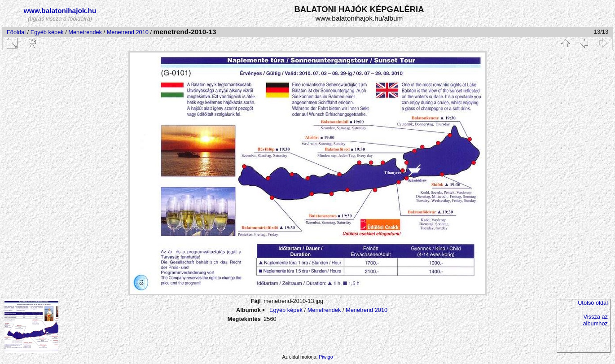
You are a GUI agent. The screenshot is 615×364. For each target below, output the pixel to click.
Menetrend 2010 (128, 32)
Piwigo (326, 357)
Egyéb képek (47, 32)
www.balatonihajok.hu (60, 11)
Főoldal (16, 32)
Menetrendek (85, 32)
